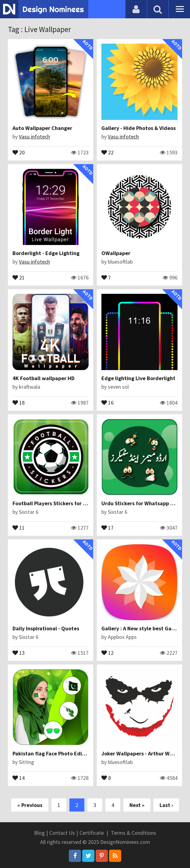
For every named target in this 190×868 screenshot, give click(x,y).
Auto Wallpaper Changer (42, 128)
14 (19, 777)
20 (19, 152)
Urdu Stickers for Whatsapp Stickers (146, 503)
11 (19, 527)
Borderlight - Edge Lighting (46, 253)
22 (107, 152)
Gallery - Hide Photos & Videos (139, 128)
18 (19, 402)
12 (107, 652)
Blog (39, 833)
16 (107, 402)
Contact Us (62, 833)
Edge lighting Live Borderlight (138, 378)
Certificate (92, 833)
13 (19, 652)
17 (107, 527)
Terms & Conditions (134, 833)
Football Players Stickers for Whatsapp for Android (75, 503)
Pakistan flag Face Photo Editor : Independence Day (76, 753)
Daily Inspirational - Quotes (46, 628)
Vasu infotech (34, 137)
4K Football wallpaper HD (44, 378)
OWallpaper (116, 253)
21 (19, 277)
